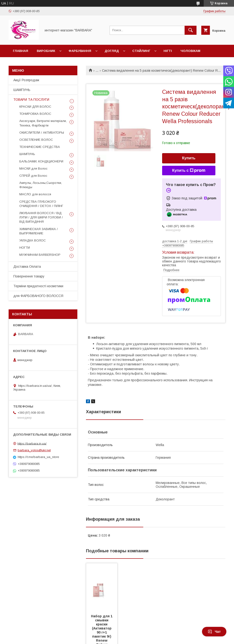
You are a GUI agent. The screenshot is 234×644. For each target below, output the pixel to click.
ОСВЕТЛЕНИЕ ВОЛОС (36, 140)
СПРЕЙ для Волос (33, 176)
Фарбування (80, 51)
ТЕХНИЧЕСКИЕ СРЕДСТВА (40, 147)
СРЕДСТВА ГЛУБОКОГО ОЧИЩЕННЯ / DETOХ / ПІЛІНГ (41, 204)
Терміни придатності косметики (38, 286)
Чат (214, 632)
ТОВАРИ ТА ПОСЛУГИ (31, 100)
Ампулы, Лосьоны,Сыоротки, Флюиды (41, 185)
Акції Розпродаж (26, 80)
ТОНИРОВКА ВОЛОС (35, 114)
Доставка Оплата (27, 267)
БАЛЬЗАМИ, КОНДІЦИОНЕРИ (41, 161)
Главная (21, 51)
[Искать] (191, 30)
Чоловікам (190, 51)
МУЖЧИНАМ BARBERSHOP (40, 255)
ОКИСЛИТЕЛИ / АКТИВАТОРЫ (42, 133)
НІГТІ (168, 51)
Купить (189, 158)
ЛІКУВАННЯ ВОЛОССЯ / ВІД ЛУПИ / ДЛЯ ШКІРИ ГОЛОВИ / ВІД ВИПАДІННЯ (41, 217)
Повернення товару (29, 276)
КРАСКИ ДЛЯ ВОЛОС (35, 107)
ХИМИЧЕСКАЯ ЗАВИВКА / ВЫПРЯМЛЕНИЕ (39, 231)
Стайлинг (141, 51)
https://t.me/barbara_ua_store (38, 457)
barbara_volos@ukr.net (34, 450)
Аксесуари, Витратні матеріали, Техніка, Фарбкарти (43, 123)
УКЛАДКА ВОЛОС (33, 240)
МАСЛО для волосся (35, 194)
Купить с (189, 171)
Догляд (112, 51)
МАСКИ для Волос (33, 169)
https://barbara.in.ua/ (32, 443)
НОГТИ (25, 248)
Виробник (46, 51)
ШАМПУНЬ (22, 90)
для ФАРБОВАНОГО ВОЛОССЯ (38, 296)
